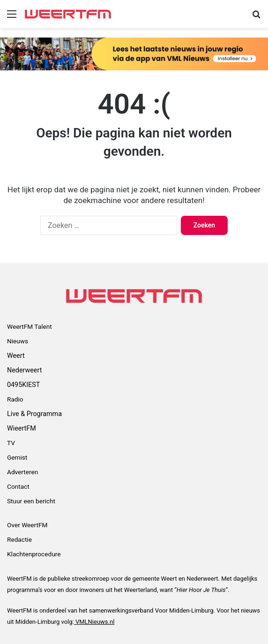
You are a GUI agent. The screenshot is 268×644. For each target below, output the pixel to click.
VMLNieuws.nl (94, 622)
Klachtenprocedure (34, 554)
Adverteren (22, 472)
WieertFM (22, 428)
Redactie (19, 539)
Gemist (17, 457)
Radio (15, 399)
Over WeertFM (27, 525)
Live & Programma (34, 414)
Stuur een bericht (31, 501)
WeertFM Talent (30, 326)
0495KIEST (23, 385)
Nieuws (18, 341)
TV (11, 443)
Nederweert (24, 370)
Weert (16, 356)
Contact (18, 486)
